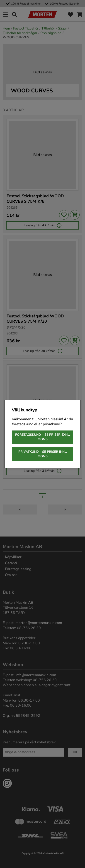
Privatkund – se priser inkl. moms (43, 454)
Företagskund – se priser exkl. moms (42, 437)
